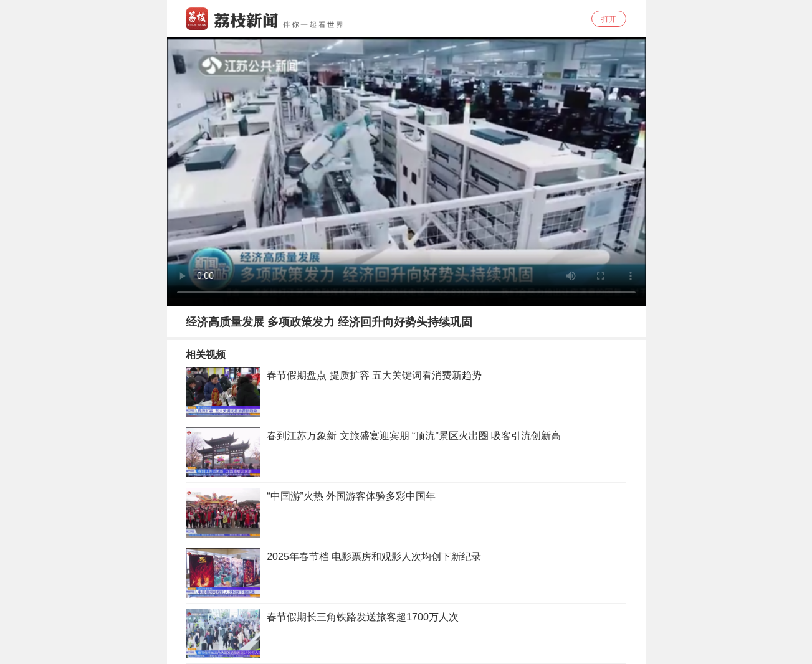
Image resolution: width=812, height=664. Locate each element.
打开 (609, 19)
